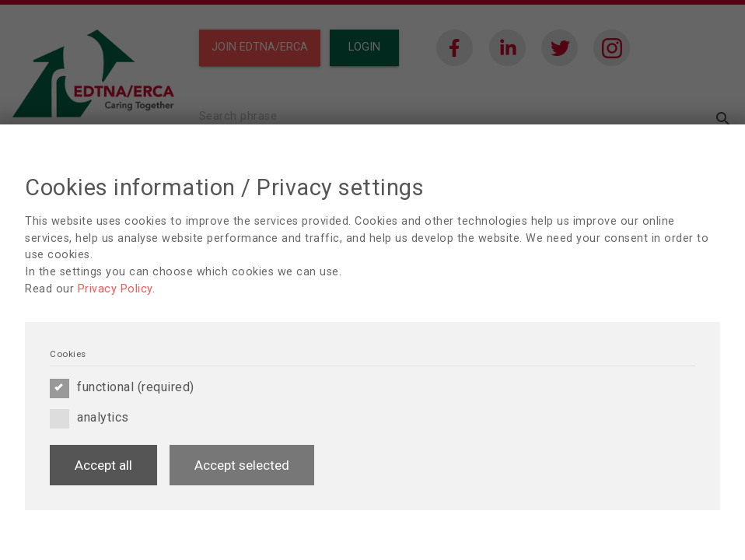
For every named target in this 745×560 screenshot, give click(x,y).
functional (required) (122, 387)
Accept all (103, 465)
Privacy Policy (115, 289)
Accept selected (242, 465)
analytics (89, 418)
